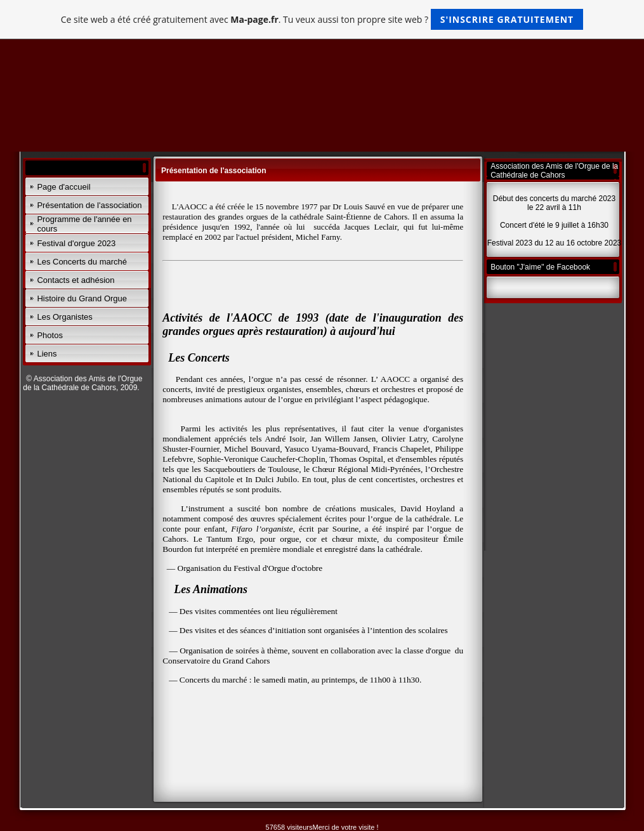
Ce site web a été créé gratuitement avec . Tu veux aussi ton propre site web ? (322, 19)
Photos (49, 335)
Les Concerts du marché (82, 262)
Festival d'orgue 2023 (76, 243)
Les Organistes (64, 317)
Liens (47, 354)
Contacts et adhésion (76, 280)
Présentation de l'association (89, 205)
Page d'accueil (63, 187)
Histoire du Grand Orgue (82, 298)
